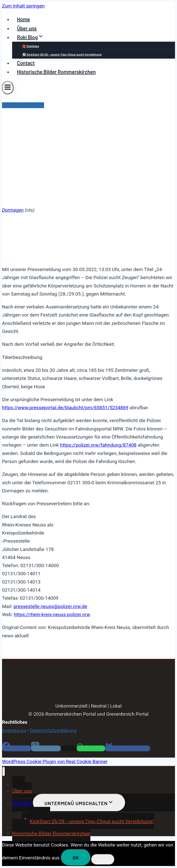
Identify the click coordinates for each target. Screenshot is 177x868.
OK (76, 858)
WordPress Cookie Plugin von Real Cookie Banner (55, 762)
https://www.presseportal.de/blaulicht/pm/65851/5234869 (65, 408)
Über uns (27, 28)
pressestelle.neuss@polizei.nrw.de (50, 606)
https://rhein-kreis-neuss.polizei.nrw (52, 614)
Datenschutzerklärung (53, 730)
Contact (26, 63)
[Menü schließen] (4, 771)
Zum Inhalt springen (23, 6)
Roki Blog (23, 803)
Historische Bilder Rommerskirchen (56, 72)
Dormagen (13, 210)
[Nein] (103, 859)
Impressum (14, 730)
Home (23, 19)
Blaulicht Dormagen (23, 105)
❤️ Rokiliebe (31, 46)
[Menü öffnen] (8, 88)
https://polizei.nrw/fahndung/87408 (98, 445)
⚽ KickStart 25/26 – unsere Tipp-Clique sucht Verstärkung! (62, 54)
